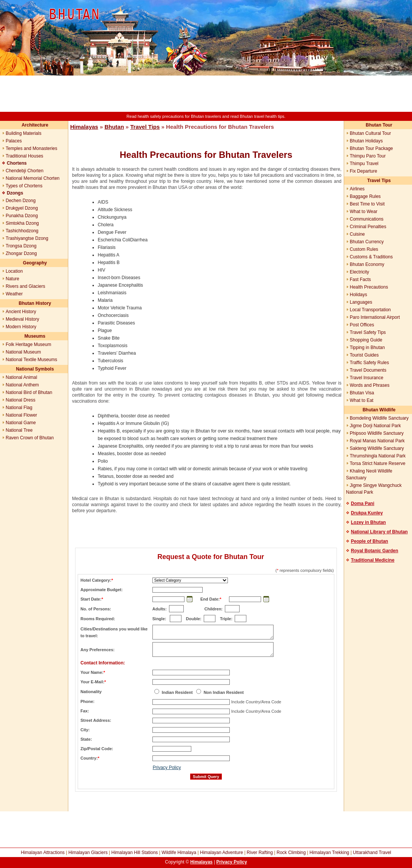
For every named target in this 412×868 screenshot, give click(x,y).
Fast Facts (360, 280)
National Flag (19, 408)
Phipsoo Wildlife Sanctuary (377, 433)
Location (14, 271)
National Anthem (22, 385)
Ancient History (21, 312)
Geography (35, 263)
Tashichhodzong (22, 231)
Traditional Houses (25, 156)
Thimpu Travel (364, 164)
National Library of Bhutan (379, 532)
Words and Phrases (370, 385)
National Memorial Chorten (33, 178)
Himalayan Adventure (221, 853)
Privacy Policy (167, 768)
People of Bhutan (370, 541)
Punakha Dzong (22, 216)
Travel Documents (368, 370)
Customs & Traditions (371, 257)
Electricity (359, 272)
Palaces (14, 141)
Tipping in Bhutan (367, 348)
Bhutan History (35, 303)
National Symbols (35, 369)
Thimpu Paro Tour (368, 156)
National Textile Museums (32, 360)
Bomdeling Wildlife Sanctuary (379, 418)
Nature (12, 279)
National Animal (21, 377)
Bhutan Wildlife (379, 410)
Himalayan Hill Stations (135, 853)
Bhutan (114, 127)
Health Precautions (369, 287)
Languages (361, 302)
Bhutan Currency (367, 242)
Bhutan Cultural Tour (370, 133)
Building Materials (24, 133)
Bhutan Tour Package (371, 148)
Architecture (35, 125)
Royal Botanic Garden (374, 551)
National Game (21, 423)
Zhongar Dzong (21, 253)
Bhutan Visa (362, 393)
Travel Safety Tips (368, 332)
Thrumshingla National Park (378, 456)
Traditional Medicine (373, 560)
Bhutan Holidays (366, 141)
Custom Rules (364, 249)
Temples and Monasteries (32, 148)
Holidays (358, 295)
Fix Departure (364, 171)
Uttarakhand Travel (372, 853)
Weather (14, 294)
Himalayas (84, 127)
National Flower (21, 415)
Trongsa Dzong (21, 246)
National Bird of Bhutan (29, 392)
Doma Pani (363, 504)
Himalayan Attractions (43, 853)
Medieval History (22, 319)
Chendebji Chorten (25, 171)
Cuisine (357, 234)
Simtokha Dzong (22, 223)
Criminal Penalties (368, 227)
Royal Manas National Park (377, 441)
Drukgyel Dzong (22, 208)
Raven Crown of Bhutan (30, 438)
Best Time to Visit (367, 204)
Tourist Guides (364, 355)
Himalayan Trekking (329, 853)
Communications (367, 219)
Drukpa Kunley (367, 513)
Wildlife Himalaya (179, 853)
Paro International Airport (375, 317)
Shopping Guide (366, 340)
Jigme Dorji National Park (375, 426)
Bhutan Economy (367, 264)
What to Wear (364, 212)
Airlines (357, 189)
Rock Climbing (291, 853)
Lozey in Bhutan (368, 522)
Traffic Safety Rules (369, 363)
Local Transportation (370, 310)
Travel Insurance (367, 378)
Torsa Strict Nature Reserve (377, 463)
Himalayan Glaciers (88, 853)
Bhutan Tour (379, 125)
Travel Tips (145, 127)
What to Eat (362, 400)
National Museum (23, 352)
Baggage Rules (365, 196)
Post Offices (362, 325)
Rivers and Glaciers (25, 286)
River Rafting (260, 853)
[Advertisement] (206, 94)
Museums (35, 336)
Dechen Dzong (21, 201)
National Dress (21, 400)
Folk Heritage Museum (28, 344)
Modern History (21, 327)
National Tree (19, 430)
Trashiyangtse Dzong (27, 238)
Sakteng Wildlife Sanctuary (377, 448)
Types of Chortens (24, 186)
